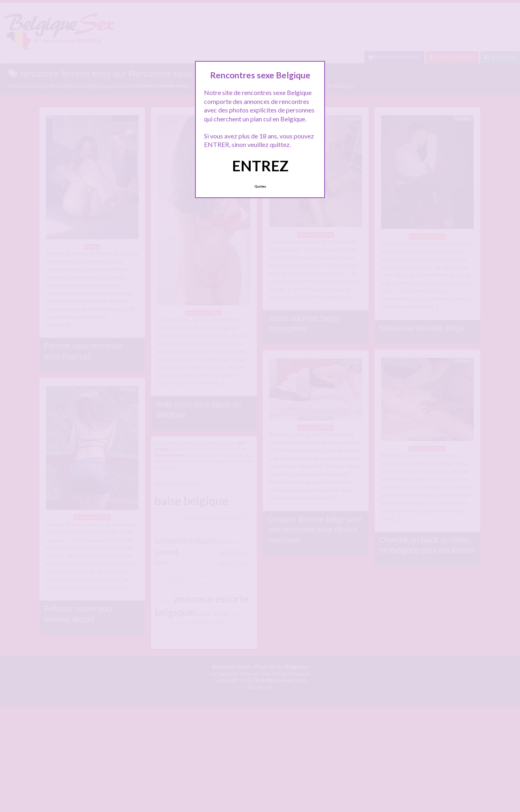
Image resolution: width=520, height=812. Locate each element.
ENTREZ (260, 166)
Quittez (260, 186)
